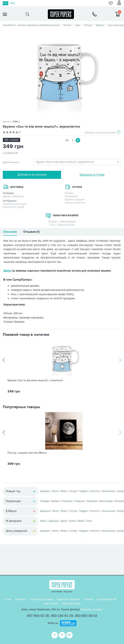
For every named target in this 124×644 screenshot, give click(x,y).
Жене (55, 491)
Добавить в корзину (32, 175)
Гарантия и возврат (68, 599)
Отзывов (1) (31, 232)
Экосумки (92, 501)
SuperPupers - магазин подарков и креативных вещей (31, 25)
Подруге (84, 491)
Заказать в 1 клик (92, 175)
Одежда (45, 501)
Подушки (79, 501)
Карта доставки (71, 603)
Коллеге (95, 491)
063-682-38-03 (86, 616)
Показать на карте (92, 609)
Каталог (68, 25)
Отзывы (88, 599)
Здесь (7, 271)
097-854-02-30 (38, 616)
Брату (43, 521)
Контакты (21, 599)
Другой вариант (11, 162)
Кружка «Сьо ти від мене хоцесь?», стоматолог (35, 380)
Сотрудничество (107, 599)
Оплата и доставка (41, 599)
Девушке (45, 491)
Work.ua (53, 623)
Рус (6, 3)
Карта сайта (51, 603)
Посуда (88, 25)
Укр (13, 3)
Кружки (100, 25)
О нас (8, 599)
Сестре (73, 491)
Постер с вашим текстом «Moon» (27, 453)
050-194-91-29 (62, 616)
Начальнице (108, 491)
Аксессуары (106, 501)
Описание (10, 232)
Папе (89, 521)
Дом (78, 25)
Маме (64, 491)
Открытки (67, 501)
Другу (64, 521)
